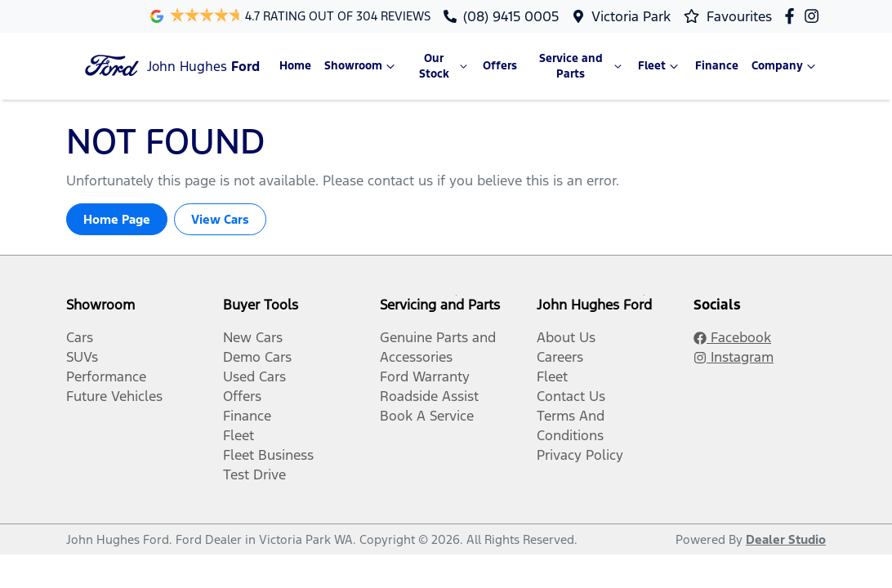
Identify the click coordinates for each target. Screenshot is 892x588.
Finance (717, 66)
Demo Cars (257, 357)
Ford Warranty (425, 376)
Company (785, 66)
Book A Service (427, 416)
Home (295, 66)
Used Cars (254, 376)
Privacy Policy (580, 455)
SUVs (82, 357)
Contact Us (571, 396)
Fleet (660, 66)
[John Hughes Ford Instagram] (815, 16)
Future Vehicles (114, 396)
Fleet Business (268, 455)
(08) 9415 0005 (511, 16)
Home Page (117, 219)
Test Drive (254, 474)
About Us (566, 337)
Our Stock (445, 66)
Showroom (361, 66)
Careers (560, 357)
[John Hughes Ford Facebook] (793, 16)
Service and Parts (582, 66)
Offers (500, 66)
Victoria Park (631, 16)
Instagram (734, 357)
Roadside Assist (429, 396)
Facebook (732, 337)
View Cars (220, 219)
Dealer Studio (786, 539)
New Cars (253, 337)
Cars (80, 337)
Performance (106, 376)
